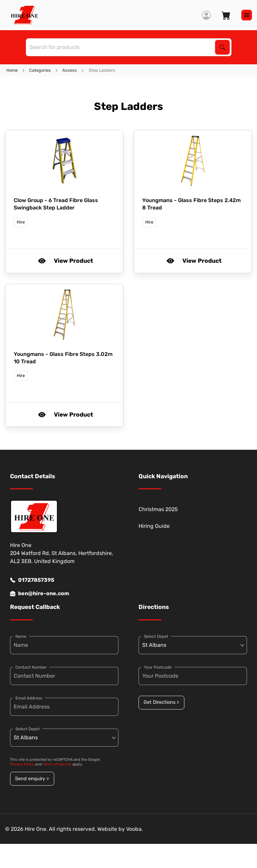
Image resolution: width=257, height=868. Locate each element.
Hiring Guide (154, 526)
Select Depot (28, 729)
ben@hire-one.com (40, 594)
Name (21, 636)
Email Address (29, 698)
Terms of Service (57, 764)
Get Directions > (161, 702)
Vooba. (135, 829)
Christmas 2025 (158, 509)
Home (12, 70)
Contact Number (31, 667)
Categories (40, 70)
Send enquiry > (32, 779)
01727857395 (32, 580)
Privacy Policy (22, 764)
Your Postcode (158, 667)
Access (70, 70)
